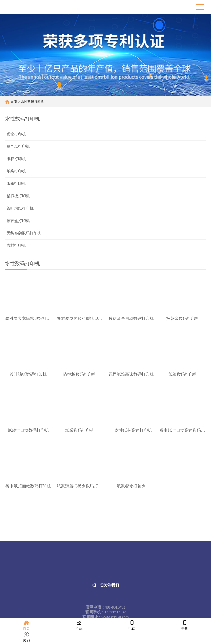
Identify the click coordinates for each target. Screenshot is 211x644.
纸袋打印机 (16, 171)
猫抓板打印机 (18, 196)
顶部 (26, 637)
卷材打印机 (16, 246)
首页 (14, 102)
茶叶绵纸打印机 (20, 208)
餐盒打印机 (16, 134)
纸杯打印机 (16, 159)
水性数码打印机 (32, 102)
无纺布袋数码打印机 (24, 233)
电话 (132, 625)
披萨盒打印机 (18, 221)
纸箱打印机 (16, 184)
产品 (79, 625)
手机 (185, 625)
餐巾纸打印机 (18, 146)
